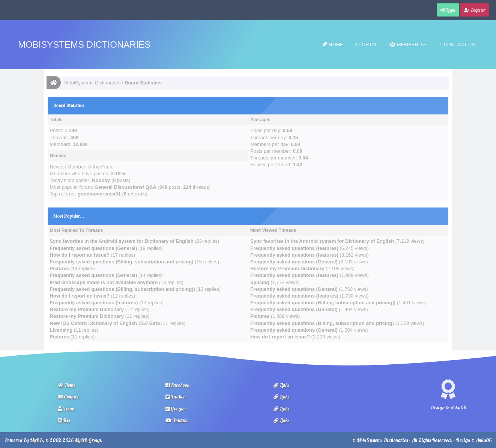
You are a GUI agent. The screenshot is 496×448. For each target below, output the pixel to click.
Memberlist (409, 44)
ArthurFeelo (101, 167)
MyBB (36, 440)
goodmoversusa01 (99, 194)
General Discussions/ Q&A (126, 187)
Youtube (177, 420)
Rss (64, 420)
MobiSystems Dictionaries (84, 44)
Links (281, 385)
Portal (366, 44)
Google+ (176, 409)
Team (66, 409)
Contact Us (458, 44)
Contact (68, 397)
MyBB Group (88, 440)
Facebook (177, 385)
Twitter (175, 397)
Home (333, 44)
